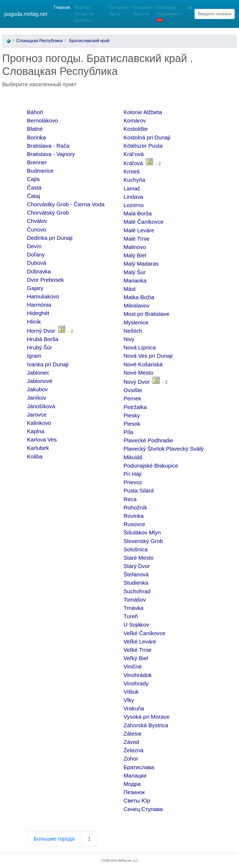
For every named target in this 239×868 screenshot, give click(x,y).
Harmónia (39, 305)
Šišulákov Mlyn (142, 532)
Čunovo (37, 229)
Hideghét (38, 313)
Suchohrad (137, 591)
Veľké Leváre (140, 641)
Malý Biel (135, 255)
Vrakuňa (134, 708)
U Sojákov (136, 625)
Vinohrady (136, 683)
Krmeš (132, 171)
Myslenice (136, 322)
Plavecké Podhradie (148, 440)
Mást (130, 289)
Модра (132, 784)
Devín (34, 246)
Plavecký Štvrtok (144, 449)
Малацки (135, 775)
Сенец (132, 809)
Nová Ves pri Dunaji (148, 356)
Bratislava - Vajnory (51, 154)
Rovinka (134, 516)
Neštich (133, 331)
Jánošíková (41, 406)
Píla (128, 432)
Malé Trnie (137, 239)
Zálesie (133, 734)
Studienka (136, 583)
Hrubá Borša (43, 339)
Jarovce (37, 415)
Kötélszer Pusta (143, 146)
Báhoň (35, 112)
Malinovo (135, 247)
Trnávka (134, 608)
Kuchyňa (135, 180)
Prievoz (133, 482)
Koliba (35, 456)
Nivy (129, 339)
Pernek (133, 398)
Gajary (35, 288)
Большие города (54, 839)
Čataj (34, 196)
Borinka (37, 137)
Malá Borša (138, 213)
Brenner (37, 162)
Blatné (35, 129)
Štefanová (136, 574)
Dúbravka (39, 271)
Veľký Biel (136, 658)
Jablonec (38, 373)
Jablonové (40, 381)
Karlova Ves (42, 440)
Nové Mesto (139, 373)
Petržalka (135, 407)
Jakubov (37, 389)
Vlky (129, 700)
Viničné (133, 666)
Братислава (139, 767)
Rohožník (135, 507)
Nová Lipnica (140, 347)
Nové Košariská (143, 364)
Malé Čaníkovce (144, 222)
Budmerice (40, 171)
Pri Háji (133, 474)
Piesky (132, 415)
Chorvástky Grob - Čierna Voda (66, 204)
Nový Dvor (137, 382)
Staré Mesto (139, 558)
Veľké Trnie (138, 650)
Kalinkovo (39, 423)
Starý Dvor (137, 566)
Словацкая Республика (39, 41)
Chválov (37, 221)
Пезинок (134, 792)
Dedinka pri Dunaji (50, 238)
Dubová (37, 263)
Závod (131, 742)
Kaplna (36, 431)
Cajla (33, 179)
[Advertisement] (65, 98)
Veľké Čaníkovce (145, 633)
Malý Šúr (135, 272)
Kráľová (133, 163)
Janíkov (37, 398)
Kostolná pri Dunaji (147, 137)
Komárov (135, 120)
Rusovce (135, 524)
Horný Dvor (41, 331)
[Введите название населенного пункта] (215, 14)
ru (190, 7)
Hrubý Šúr (40, 347)
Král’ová (134, 154)
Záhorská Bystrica (146, 725)
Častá (34, 188)
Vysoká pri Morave (147, 717)
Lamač (132, 188)
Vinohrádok (138, 675)
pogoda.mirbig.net (26, 14)
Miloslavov (137, 305)
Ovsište (133, 390)
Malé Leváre (139, 230)
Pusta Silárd (139, 491)
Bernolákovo (43, 120)
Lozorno (134, 205)
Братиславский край (89, 41)
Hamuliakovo (43, 296)
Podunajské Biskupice (151, 466)
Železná (134, 750)
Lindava (133, 197)
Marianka (135, 281)
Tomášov (135, 600)
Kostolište (136, 129)
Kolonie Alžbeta (143, 112)
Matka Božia (139, 297)
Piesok (132, 424)
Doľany (36, 254)
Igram (34, 356)
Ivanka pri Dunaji (48, 364)
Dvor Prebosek (46, 280)
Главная (62, 7)
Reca (130, 499)
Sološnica (136, 549)
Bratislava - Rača (48, 146)
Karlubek (38, 448)
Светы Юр (137, 800)
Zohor (131, 759)
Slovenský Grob (143, 541)
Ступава (152, 809)
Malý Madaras (141, 264)
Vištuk (131, 692)
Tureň (131, 616)
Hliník (34, 322)
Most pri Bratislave (147, 314)
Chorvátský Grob (48, 213)
